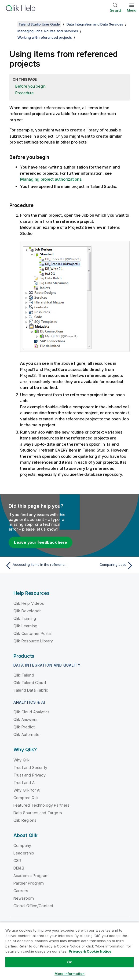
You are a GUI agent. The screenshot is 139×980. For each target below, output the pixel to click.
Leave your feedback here (41, 542)
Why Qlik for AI (27, 790)
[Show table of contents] (11, 24)
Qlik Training (25, 618)
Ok (69, 962)
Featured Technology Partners (41, 805)
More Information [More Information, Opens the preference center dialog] (69, 974)
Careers (21, 891)
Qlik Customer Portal (32, 633)
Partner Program (29, 883)
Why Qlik (21, 760)
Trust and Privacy (30, 775)
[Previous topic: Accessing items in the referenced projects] (36, 566)
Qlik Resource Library (33, 641)
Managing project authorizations (51, 179)
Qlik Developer (27, 611)
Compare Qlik (26, 798)
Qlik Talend (24, 675)
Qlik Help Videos (29, 603)
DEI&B (19, 868)
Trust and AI (24, 783)
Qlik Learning (25, 626)
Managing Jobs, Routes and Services (48, 31)
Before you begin (30, 86)
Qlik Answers (25, 719)
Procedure (25, 93)
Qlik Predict (24, 727)
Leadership (24, 853)
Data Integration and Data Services (95, 24)
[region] (69, 951)
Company (22, 845)
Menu (132, 10)
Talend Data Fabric (31, 690)
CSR (17, 861)
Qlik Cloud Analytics (32, 712)
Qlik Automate (26, 734)
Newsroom (24, 898)
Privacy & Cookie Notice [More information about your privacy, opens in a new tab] (90, 951)
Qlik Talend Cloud (30, 683)
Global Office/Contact (33, 906)
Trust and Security (30, 768)
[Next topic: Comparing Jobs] (103, 566)
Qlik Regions (25, 820)
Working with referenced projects (45, 37)
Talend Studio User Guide (39, 24)
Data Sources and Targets (38, 813)
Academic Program (31, 876)
